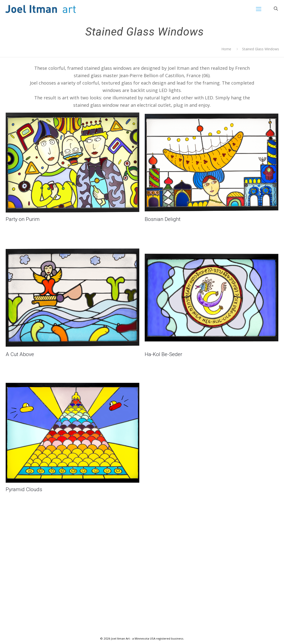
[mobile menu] (259, 9)
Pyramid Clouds (24, 489)
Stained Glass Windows (261, 49)
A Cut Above (20, 354)
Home (226, 49)
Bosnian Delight (163, 219)
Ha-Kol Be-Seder (163, 354)
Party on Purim (23, 219)
